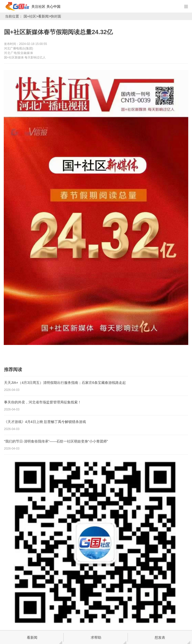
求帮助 (96, 637)
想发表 (160, 637)
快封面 (56, 16)
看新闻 (43, 16)
